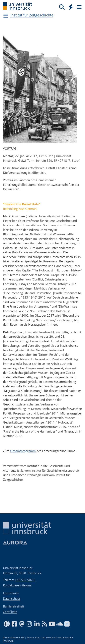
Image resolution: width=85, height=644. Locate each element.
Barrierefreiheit (14, 606)
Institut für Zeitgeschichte (32, 15)
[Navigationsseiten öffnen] (6, 16)
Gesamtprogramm (23, 451)
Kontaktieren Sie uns (17, 585)
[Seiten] (79, 7)
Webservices (33, 638)
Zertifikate (10, 612)
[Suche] (62, 7)
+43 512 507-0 (25, 580)
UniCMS (20, 638)
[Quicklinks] (71, 7)
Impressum (11, 593)
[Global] (70, 6)
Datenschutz (12, 598)
